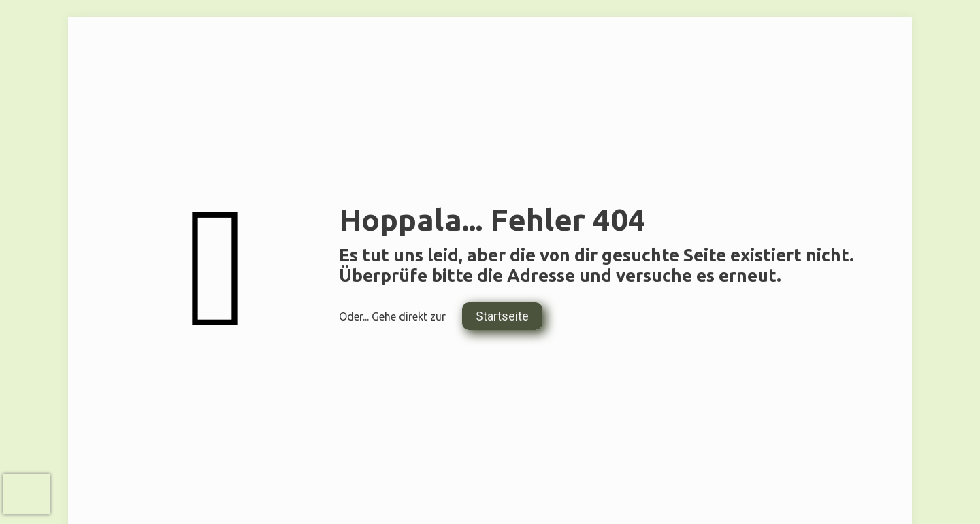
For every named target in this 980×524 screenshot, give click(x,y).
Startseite (502, 316)
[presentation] (27, 494)
